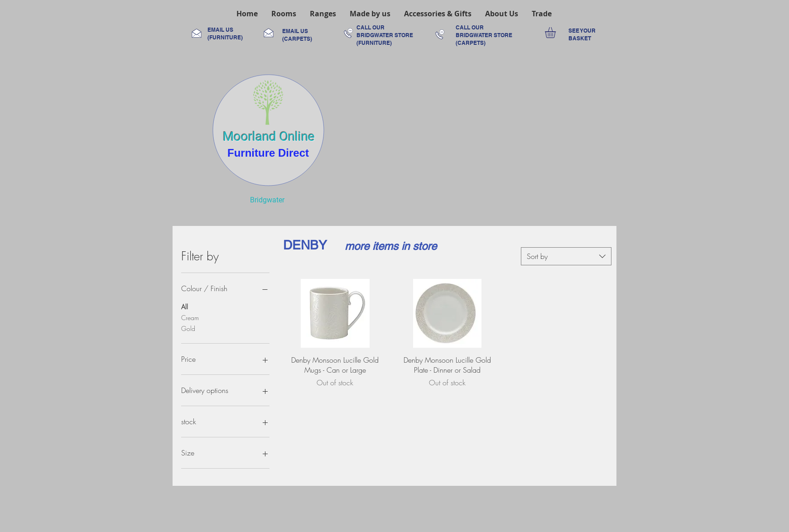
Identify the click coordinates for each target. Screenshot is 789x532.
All (185, 306)
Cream (190, 317)
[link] (557, 33)
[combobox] (566, 256)
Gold (188, 328)
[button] (284, 14)
